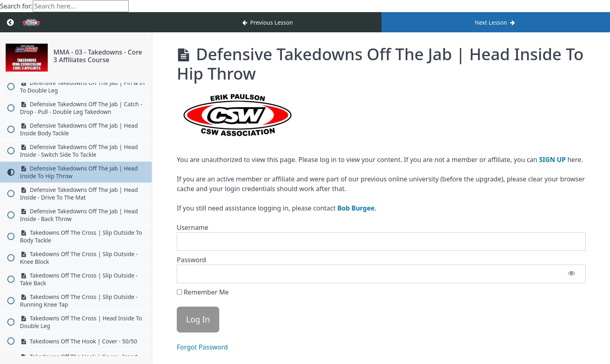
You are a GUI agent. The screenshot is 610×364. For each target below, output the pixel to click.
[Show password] (572, 274)
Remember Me (203, 292)
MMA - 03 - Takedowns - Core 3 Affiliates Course (98, 56)
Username (193, 227)
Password (191, 260)
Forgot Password (202, 347)
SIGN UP (553, 160)
